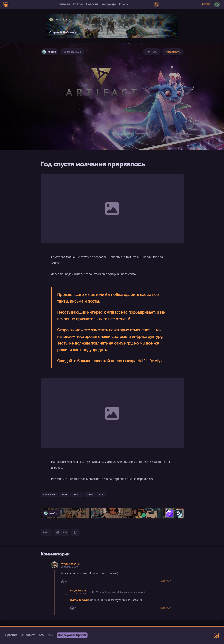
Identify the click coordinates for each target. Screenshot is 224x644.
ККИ (101, 494)
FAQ (42, 635)
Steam (90, 494)
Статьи (78, 4)
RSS (50, 635)
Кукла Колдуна (70, 564)
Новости (92, 4)
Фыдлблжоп (78, 590)
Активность (173, 52)
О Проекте (28, 635)
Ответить (167, 581)
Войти (206, 4)
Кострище (109, 4)
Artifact (77, 494)
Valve (64, 494)
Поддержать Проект (72, 635)
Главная (64, 4)
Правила (11, 635)
